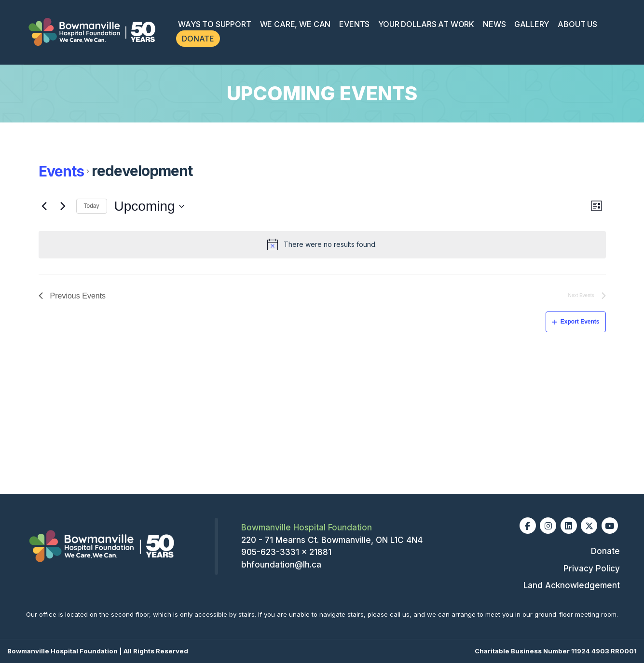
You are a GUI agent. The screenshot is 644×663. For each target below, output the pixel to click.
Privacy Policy (592, 568)
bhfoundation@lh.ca (281, 565)
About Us (577, 24)
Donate (198, 39)
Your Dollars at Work (426, 24)
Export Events (576, 322)
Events (354, 24)
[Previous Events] (44, 206)
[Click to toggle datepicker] (149, 206)
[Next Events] (63, 206)
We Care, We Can (295, 24)
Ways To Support (215, 24)
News (494, 24)
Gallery (532, 24)
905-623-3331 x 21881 (286, 552)
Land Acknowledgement (572, 585)
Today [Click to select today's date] (92, 206)
